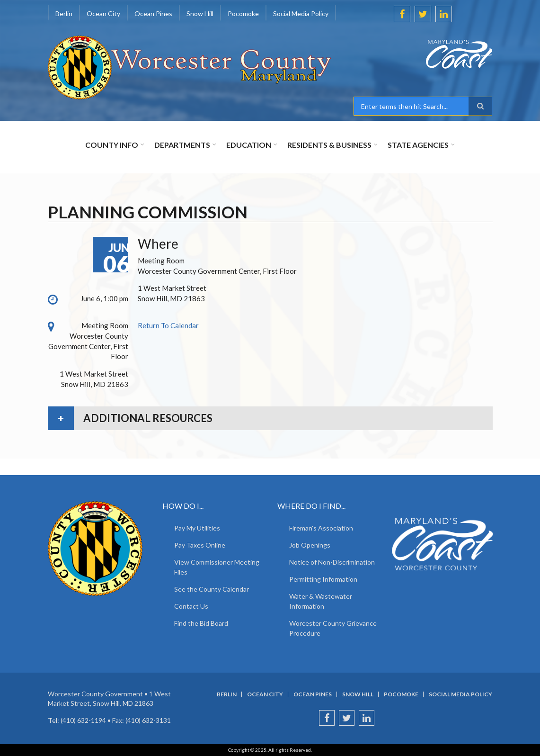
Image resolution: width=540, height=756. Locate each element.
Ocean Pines (153, 13)
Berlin (64, 13)
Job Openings (310, 545)
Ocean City (103, 13)
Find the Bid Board (201, 623)
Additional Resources (148, 418)
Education (249, 145)
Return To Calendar (168, 325)
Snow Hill (200, 13)
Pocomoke (243, 13)
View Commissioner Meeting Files (217, 567)
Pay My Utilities (197, 528)
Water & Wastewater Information (321, 601)
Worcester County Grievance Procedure (333, 628)
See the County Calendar (212, 589)
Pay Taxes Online (200, 545)
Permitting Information (323, 579)
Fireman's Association (321, 528)
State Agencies (418, 145)
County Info (112, 145)
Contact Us (191, 606)
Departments (182, 145)
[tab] (270, 418)
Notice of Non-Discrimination (332, 562)
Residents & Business (329, 145)
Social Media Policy (301, 13)
